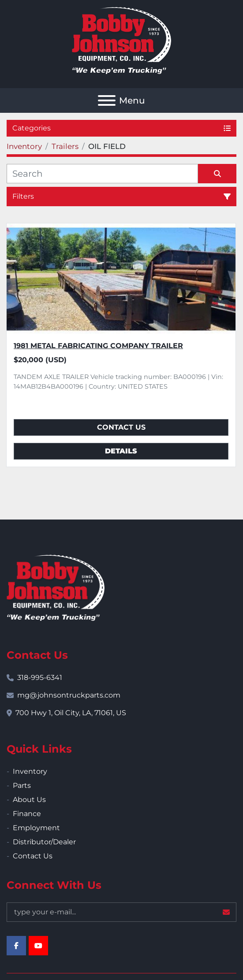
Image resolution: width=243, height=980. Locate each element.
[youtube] (38, 946)
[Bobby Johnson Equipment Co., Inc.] (56, 587)
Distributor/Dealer (44, 842)
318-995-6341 (40, 677)
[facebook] (16, 946)
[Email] (121, 912)
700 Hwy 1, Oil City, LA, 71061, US (71, 713)
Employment (36, 828)
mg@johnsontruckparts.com (69, 695)
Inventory (30, 771)
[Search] (102, 174)
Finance (27, 814)
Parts (22, 785)
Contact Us (121, 427)
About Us (29, 800)
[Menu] (107, 100)
